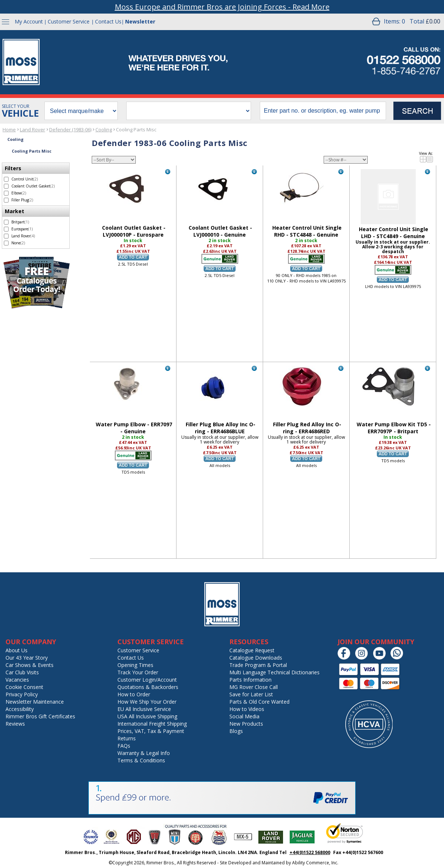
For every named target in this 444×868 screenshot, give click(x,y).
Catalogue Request (252, 650)
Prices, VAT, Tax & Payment (151, 731)
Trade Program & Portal (258, 665)
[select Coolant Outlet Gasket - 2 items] (6, 186)
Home (9, 130)
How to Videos (247, 709)
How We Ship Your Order (147, 702)
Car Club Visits (22, 672)
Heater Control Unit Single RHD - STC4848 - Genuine (307, 231)
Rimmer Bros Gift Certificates (40, 716)
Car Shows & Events (30, 665)
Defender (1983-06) (70, 130)
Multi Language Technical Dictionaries (274, 672)
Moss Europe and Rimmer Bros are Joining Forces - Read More (222, 7)
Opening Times (135, 665)
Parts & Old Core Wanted (259, 702)
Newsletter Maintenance (35, 702)
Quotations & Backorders (148, 687)
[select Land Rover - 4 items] (6, 236)
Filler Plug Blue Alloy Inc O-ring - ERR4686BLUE (221, 428)
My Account (29, 21)
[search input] (323, 111)
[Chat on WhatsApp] (399, 658)
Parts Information (250, 680)
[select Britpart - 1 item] (6, 222)
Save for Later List (251, 694)
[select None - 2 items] (6, 243)
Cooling (104, 130)
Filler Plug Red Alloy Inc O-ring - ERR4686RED (307, 428)
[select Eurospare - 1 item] (6, 229)
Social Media (244, 716)
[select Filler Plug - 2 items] (6, 200)
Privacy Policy (22, 694)
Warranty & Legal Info (144, 753)
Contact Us (108, 21)
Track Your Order (138, 672)
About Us (17, 650)
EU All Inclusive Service (144, 709)
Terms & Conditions (141, 760)
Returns (127, 738)
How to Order (134, 694)
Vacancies (17, 680)
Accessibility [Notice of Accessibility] (20, 709)
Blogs (236, 731)
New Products (246, 724)
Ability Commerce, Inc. (315, 863)
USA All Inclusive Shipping (147, 716)
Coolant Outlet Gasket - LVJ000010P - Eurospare (134, 231)
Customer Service (69, 21)
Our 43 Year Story (27, 658)
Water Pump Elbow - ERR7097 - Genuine (134, 428)
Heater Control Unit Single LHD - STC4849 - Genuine (394, 233)
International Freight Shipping (152, 724)
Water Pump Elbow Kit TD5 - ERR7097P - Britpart (394, 428)
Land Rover (32, 130)
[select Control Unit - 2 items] (6, 179)
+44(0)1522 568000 (310, 852)
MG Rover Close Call (254, 687)
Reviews (15, 724)
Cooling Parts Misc (136, 130)
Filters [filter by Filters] (13, 168)
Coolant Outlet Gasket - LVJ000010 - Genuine (220, 231)
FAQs (124, 746)
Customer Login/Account (147, 680)
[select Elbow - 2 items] (6, 193)
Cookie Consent (24, 687)
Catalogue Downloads (256, 658)
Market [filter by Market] (14, 211)
